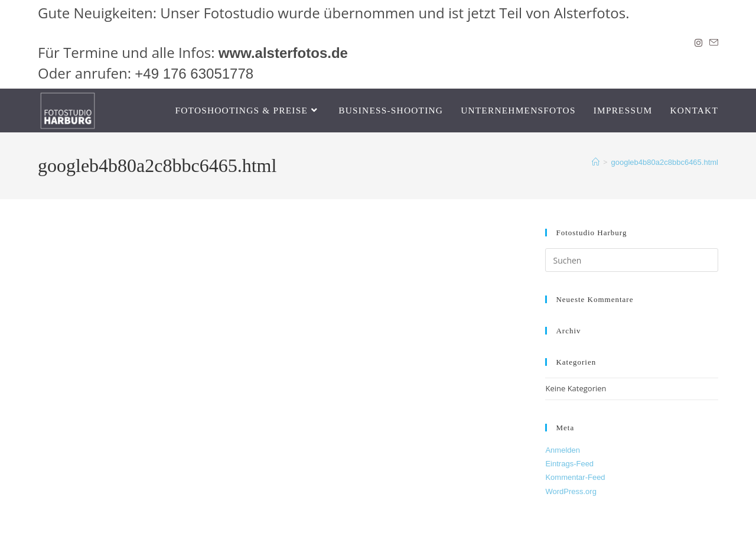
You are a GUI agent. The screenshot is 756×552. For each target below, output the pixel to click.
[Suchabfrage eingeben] (632, 260)
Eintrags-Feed (569, 464)
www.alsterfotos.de (283, 53)
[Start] (596, 162)
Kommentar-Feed (575, 477)
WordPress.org (571, 491)
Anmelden (563, 450)
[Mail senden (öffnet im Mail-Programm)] (712, 43)
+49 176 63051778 (194, 74)
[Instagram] (698, 43)
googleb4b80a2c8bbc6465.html (665, 162)
